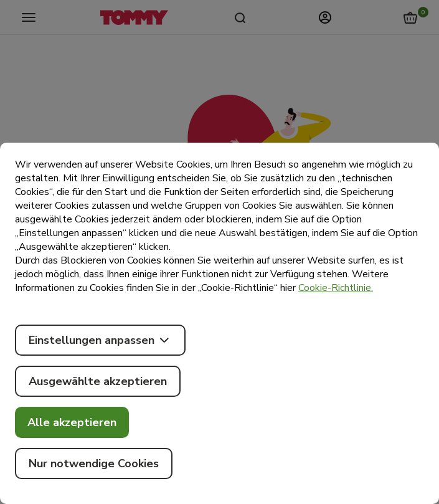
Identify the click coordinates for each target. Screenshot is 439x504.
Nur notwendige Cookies (94, 464)
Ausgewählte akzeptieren (98, 381)
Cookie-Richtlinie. (336, 288)
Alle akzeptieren (72, 422)
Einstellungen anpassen (100, 340)
